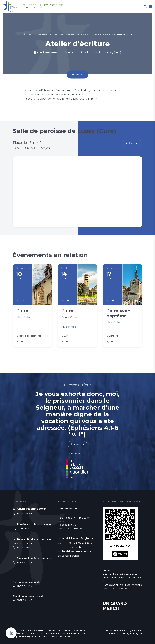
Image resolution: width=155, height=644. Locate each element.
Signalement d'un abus (24, 633)
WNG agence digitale (132, 633)
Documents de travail (49, 633)
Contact (43, 636)
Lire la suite (77, 444)
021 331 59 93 (26, 529)
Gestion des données (61, 636)
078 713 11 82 (25, 600)
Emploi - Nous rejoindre (24, 636)
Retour (79, 75)
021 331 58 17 (24, 547)
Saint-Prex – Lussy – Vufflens (43, 5)
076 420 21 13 (25, 563)
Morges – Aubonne (34, 8)
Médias (51, 630)
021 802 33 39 (82, 543)
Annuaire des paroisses (75, 633)
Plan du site (19, 630)
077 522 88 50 (25, 586)
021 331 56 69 (24, 514)
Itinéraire (134, 143)
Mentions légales (36, 630)
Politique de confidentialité (72, 630)
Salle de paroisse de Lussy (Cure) (101, 52)
